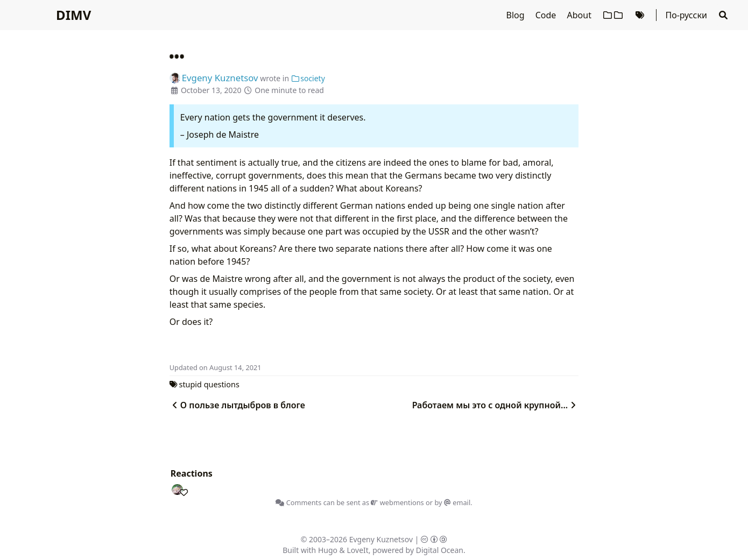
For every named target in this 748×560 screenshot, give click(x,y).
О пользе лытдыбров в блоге (237, 405)
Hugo (328, 550)
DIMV (73, 15)
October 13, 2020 (211, 90)
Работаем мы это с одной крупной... (496, 405)
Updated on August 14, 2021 (216, 367)
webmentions (397, 502)
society (308, 78)
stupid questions (209, 384)
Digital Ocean (440, 550)
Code (547, 15)
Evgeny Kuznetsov (381, 539)
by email (452, 502)
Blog (517, 15)
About (581, 15)
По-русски (686, 15)
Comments (298, 502)
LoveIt (358, 550)
